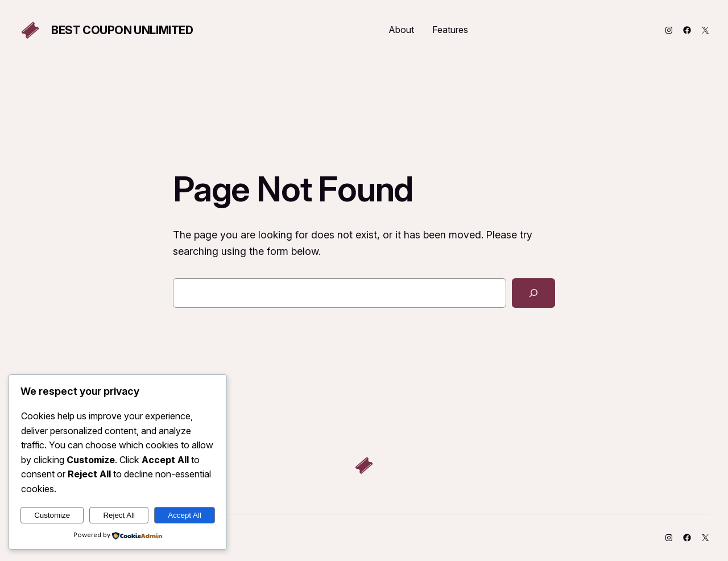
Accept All (185, 515)
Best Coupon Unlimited (122, 30)
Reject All (119, 515)
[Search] (533, 293)
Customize (52, 515)
